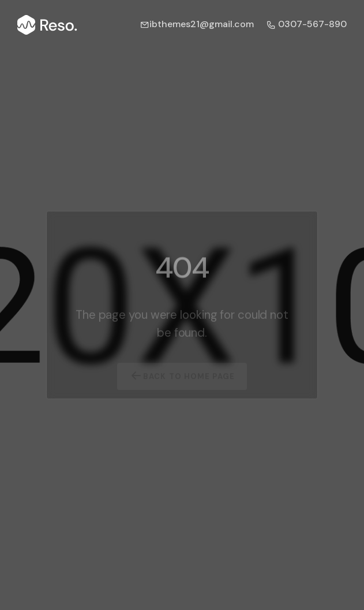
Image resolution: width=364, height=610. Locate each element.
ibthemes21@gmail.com (197, 24)
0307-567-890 (307, 24)
